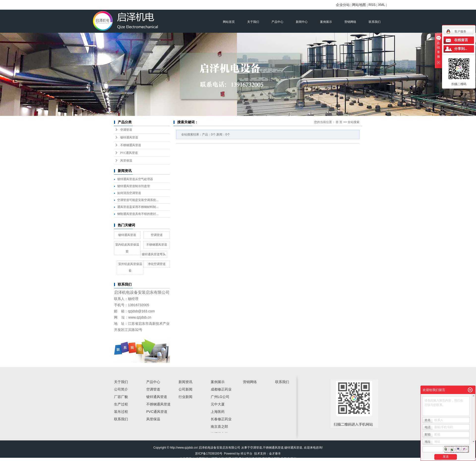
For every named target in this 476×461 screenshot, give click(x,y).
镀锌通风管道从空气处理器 (135, 179)
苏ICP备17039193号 (209, 454)
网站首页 (229, 22)
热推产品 (186, 459)
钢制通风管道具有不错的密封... (138, 214)
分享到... (461, 49)
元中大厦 (218, 404)
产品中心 (277, 22)
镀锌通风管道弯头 (154, 254)
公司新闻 (185, 389)
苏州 (293, 459)
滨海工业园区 (271, 459)
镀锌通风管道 (129, 137)
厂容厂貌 (121, 397)
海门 (258, 459)
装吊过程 (121, 412)
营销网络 (350, 22)
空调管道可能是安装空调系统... (138, 200)
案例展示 (326, 22)
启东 (241, 459)
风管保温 (126, 161)
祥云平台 (246, 454)
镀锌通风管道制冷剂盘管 (134, 186)
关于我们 (253, 22)
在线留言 (461, 40)
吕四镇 (285, 459)
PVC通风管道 (129, 153)
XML (382, 5)
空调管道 (126, 130)
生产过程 (121, 404)
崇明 (235, 459)
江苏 (214, 459)
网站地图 (359, 5)
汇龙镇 (250, 459)
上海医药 (218, 412)
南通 (228, 459)
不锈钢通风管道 (131, 145)
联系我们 (375, 22)
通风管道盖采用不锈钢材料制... (138, 207)
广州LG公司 (220, 397)
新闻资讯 (185, 382)
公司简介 (121, 389)
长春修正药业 (221, 419)
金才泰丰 (275, 454)
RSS (372, 5)
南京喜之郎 (219, 427)
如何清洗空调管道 (129, 193)
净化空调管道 (157, 264)
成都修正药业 (221, 389)
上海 (221, 459)
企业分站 (343, 5)
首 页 (339, 122)
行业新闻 (185, 397)
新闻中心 (302, 22)
